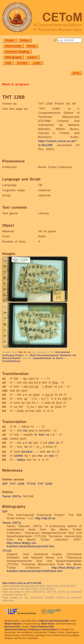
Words (31, 46)
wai (52, 455)
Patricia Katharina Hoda (42, 626)
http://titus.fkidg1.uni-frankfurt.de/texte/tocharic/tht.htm (30, 544)
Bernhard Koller (12, 626)
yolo (51, 442)
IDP (5, 483)
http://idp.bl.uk (45, 518)
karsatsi (27, 451)
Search (32, 57)
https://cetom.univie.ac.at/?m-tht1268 (22, 583)
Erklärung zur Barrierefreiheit (43, 629)
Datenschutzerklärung (15, 629)
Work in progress (16, 84)
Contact (22, 63)
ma (40, 455)
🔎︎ (55, 40)
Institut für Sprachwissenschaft (53, 621)
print (76, 73)
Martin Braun (48, 623)
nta (25, 430)
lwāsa (21, 459)
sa (30, 442)
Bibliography (13, 57)
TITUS (31, 483)
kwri (42, 434)
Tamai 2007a (12, 496)
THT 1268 (17, 483)
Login (37, 63)
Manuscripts (13, 46)
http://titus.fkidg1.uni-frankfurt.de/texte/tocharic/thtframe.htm (44, 569)
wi (49, 451)
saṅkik (18, 455)
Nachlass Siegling (17, 51)
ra (48, 434)
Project (10, 40)
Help (8, 63)
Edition (25, 40)
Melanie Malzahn (13, 623)
